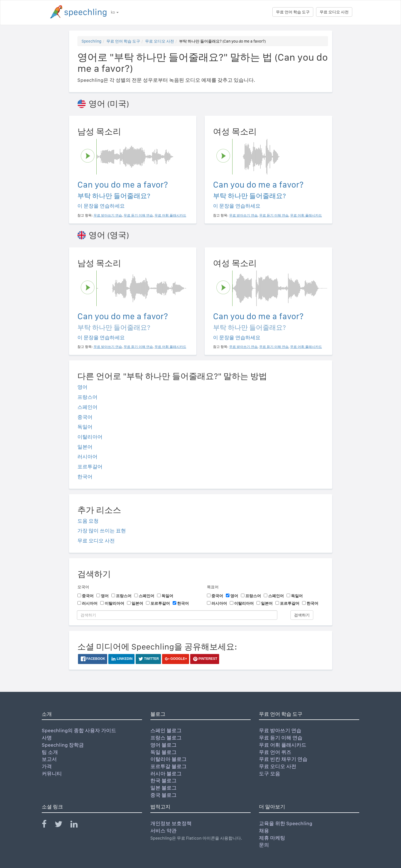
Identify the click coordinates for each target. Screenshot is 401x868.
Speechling (91, 41)
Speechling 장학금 (63, 745)
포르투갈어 (90, 467)
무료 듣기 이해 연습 (281, 738)
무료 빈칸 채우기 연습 (283, 759)
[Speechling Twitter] (62, 825)
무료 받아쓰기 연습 (280, 730)
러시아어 (87, 457)
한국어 (85, 477)
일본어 (85, 447)
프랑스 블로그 (166, 738)
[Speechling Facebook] (48, 825)
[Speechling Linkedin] (78, 825)
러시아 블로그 (166, 774)
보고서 (49, 759)
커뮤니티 (52, 774)
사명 (47, 738)
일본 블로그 (163, 788)
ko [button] (115, 12)
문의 (264, 845)
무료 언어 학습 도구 (293, 12)
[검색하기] (177, 615)
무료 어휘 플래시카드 (283, 745)
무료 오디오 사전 (334, 12)
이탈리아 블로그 (168, 759)
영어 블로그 (163, 745)
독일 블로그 (163, 752)
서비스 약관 (163, 831)
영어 (82, 387)
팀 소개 (50, 752)
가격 (47, 766)
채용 (264, 831)
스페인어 (87, 407)
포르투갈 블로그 (168, 766)
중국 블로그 (163, 795)
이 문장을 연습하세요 (101, 206)
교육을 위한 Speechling (286, 823)
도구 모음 (270, 774)
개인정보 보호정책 (171, 823)
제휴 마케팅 (272, 838)
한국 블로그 (163, 780)
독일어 (85, 427)
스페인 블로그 (166, 730)
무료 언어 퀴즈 (275, 752)
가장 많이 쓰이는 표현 (102, 531)
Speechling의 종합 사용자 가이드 (79, 730)
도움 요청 (88, 521)
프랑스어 (87, 397)
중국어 (85, 417)
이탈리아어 (90, 437)
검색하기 (302, 615)
